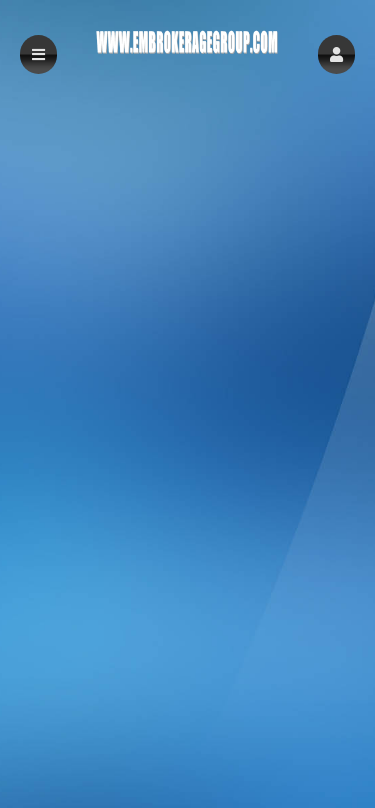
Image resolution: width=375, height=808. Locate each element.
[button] (336, 54)
